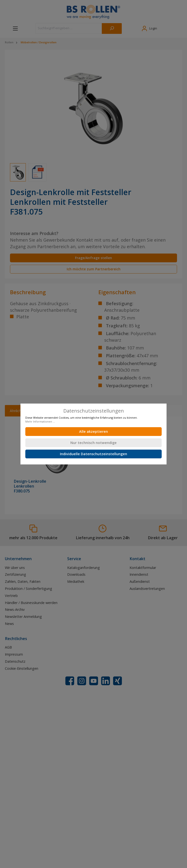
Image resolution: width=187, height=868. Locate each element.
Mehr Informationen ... (40, 421)
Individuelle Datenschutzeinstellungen (93, 454)
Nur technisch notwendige (93, 443)
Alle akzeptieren (93, 431)
